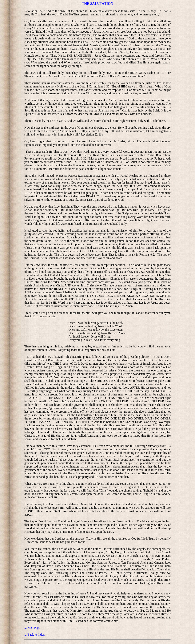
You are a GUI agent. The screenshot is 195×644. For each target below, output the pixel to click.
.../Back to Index (34, 635)
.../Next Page (32, 628)
